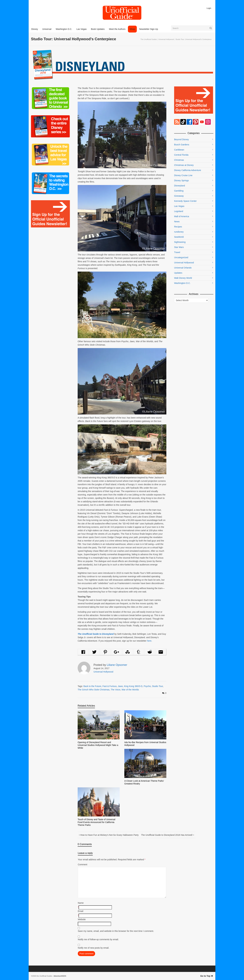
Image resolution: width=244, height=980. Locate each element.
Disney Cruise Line (183, 175)
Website (82, 919)
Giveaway (179, 196)
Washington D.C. (182, 283)
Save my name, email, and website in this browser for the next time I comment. (116, 931)
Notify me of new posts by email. (94, 948)
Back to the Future (92, 686)
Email (81, 911)
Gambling (179, 191)
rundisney (179, 232)
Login (209, 8)
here (149, 641)
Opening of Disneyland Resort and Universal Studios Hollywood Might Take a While (98, 745)
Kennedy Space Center (185, 201)
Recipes (178, 227)
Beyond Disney (181, 139)
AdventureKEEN (60, 976)
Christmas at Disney (184, 165)
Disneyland (179, 186)
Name (81, 903)
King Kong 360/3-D (133, 686)
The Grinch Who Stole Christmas (94, 690)
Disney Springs (181, 180)
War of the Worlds (130, 690)
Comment (83, 864)
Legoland (179, 211)
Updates (178, 273)
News (177, 222)
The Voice (115, 690)
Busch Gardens (182, 145)
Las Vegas (179, 206)
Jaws (120, 686)
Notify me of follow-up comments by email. (98, 939)
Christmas (179, 160)
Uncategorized (181, 257)
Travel (177, 252)
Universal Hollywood (166, 39)
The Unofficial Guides (149, 39)
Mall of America (182, 216)
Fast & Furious (110, 686)
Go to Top (207, 976)
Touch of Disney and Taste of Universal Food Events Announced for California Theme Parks (96, 822)
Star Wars (179, 247)
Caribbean (179, 150)
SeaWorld (179, 237)
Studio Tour (157, 686)
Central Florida (181, 155)
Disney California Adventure (188, 170)
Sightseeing (180, 242)
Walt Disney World (183, 278)
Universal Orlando (183, 268)
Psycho (147, 686)
